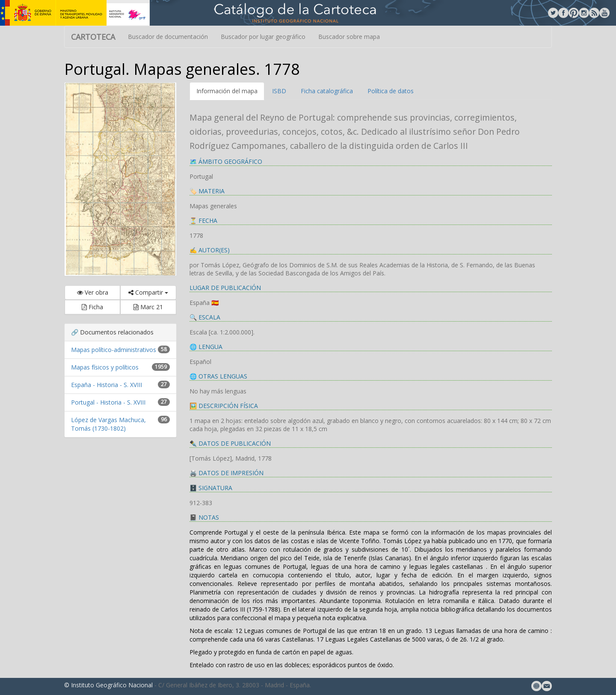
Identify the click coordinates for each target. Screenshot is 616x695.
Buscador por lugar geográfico (263, 37)
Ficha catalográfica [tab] (327, 91)
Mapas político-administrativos (114, 350)
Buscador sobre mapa (349, 37)
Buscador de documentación (168, 37)
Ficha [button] (92, 307)
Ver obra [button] (93, 292)
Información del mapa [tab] (227, 91)
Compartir (148, 292)
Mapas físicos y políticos (105, 367)
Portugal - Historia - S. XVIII (108, 402)
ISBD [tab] (279, 91)
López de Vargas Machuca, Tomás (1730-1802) (108, 424)
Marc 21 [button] (148, 307)
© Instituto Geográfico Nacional (108, 685)
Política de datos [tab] (391, 91)
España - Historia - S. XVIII (107, 385)
